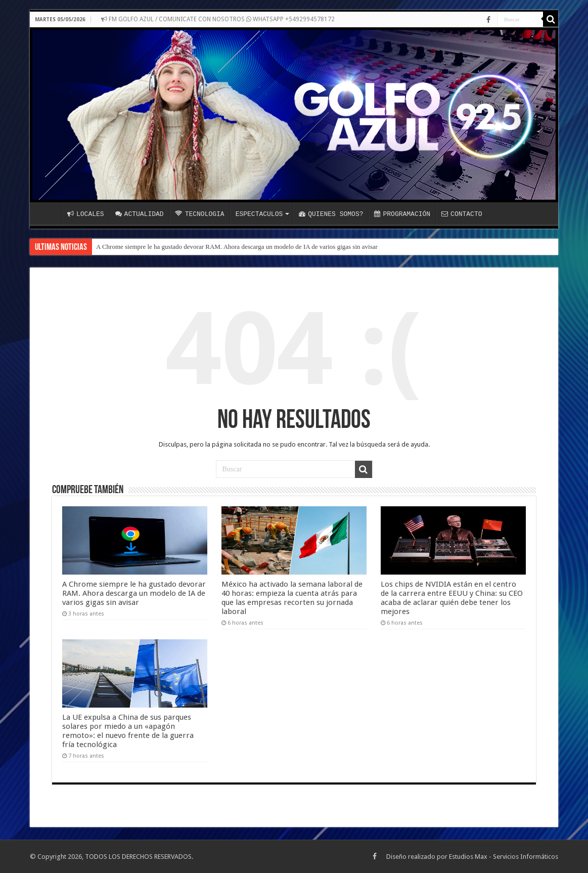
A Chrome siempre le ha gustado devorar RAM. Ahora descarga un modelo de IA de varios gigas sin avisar (237, 247)
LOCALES (86, 214)
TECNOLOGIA (200, 214)
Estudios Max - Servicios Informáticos (504, 857)
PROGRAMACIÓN (402, 214)
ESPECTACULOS (259, 214)
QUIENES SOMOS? (331, 214)
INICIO (48, 213)
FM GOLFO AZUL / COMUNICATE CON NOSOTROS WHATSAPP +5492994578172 (218, 19)
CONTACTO (462, 214)
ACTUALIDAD (140, 214)
